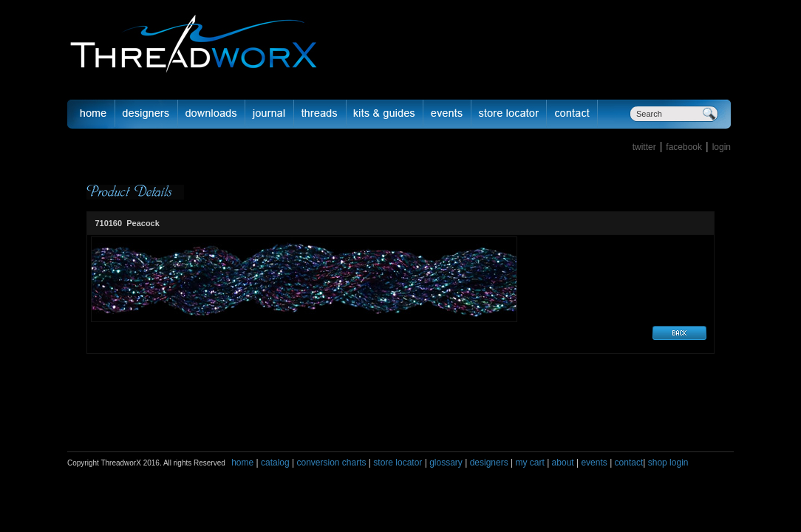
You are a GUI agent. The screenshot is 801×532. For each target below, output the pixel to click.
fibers (320, 114)
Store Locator (509, 114)
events (594, 463)
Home (91, 114)
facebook (684, 147)
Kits (385, 114)
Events (447, 114)
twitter (644, 147)
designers (489, 463)
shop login (667, 463)
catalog (275, 463)
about (563, 463)
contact (629, 463)
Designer (147, 114)
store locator (398, 463)
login (722, 147)
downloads (212, 114)
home (242, 463)
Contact (572, 114)
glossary (446, 463)
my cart (529, 463)
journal (270, 114)
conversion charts (331, 463)
